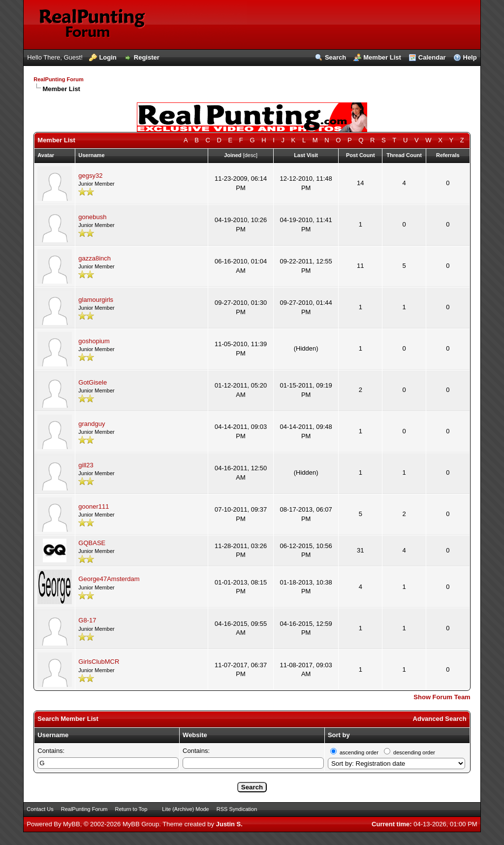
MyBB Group (141, 824)
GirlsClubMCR (99, 662)
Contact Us (40, 809)
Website (195, 735)
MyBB (72, 824)
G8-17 (87, 620)
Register (147, 57)
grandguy (92, 424)
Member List (382, 57)
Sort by (339, 735)
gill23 (86, 465)
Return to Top (131, 809)
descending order (414, 752)
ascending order (359, 752)
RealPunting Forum (58, 79)
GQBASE (92, 543)
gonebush (92, 217)
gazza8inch (94, 258)
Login (108, 57)
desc (250, 155)
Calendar (432, 57)
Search (335, 57)
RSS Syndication (237, 809)
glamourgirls (96, 300)
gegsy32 (90, 176)
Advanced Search (440, 719)
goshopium (94, 341)
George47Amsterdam (109, 579)
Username (53, 735)
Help (470, 57)
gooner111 (94, 506)
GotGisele (93, 382)
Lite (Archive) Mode (185, 809)
